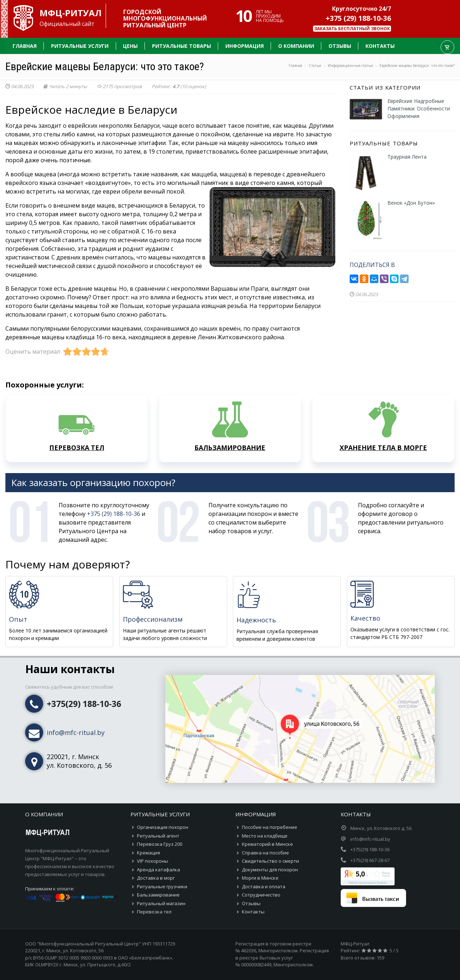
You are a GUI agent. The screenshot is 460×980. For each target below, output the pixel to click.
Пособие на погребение (270, 827)
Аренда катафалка (158, 870)
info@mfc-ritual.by (76, 732)
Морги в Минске (260, 878)
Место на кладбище (265, 836)
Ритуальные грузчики (162, 886)
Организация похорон (163, 827)
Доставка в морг (156, 878)
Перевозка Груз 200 (160, 844)
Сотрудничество (261, 895)
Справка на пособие (265, 853)
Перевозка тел (154, 912)
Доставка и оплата (264, 886)
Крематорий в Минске (267, 844)
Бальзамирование (158, 895)
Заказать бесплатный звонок (352, 29)
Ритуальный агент (158, 836)
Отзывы (251, 903)
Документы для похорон (270, 870)
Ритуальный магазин (161, 903)
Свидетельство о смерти (270, 861)
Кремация (148, 853)
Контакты (253, 912)
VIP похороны (153, 861)
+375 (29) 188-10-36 (358, 18)
